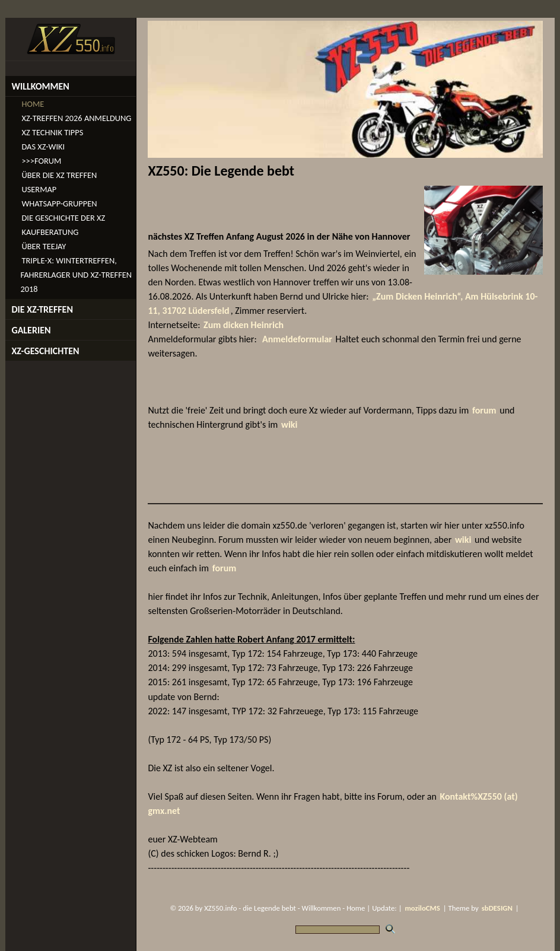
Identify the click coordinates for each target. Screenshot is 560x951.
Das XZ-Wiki (43, 147)
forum (484, 410)
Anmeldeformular (297, 339)
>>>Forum (41, 161)
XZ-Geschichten (45, 351)
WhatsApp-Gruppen (59, 203)
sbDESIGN (497, 908)
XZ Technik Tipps (52, 132)
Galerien (31, 330)
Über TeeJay (44, 246)
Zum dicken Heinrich (244, 325)
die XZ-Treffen (42, 309)
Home (33, 104)
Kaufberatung (50, 232)
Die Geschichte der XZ (63, 218)
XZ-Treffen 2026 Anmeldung (76, 118)
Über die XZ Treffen (59, 175)
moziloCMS (422, 908)
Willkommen (40, 86)
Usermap (39, 189)
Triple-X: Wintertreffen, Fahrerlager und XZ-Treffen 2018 (76, 275)
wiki (289, 424)
